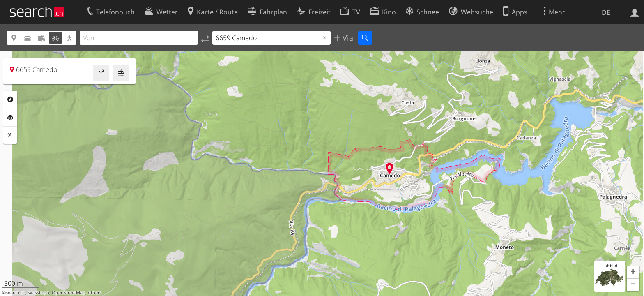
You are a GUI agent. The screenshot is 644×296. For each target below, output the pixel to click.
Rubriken (10, 99)
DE (606, 12)
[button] (633, 273)
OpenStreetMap (69, 293)
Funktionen (10, 135)
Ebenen (10, 118)
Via (347, 38)
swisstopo (39, 293)
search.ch (16, 293)
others (95, 293)
